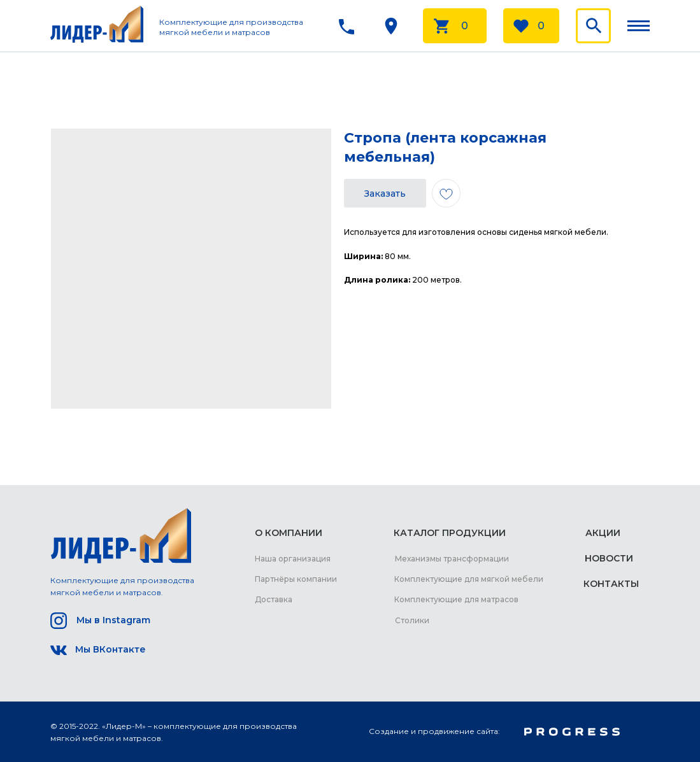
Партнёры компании (296, 579)
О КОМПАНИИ (289, 533)
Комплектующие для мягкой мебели (469, 579)
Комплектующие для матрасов (456, 599)
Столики (412, 620)
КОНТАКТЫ (611, 584)
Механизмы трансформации (452, 559)
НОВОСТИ (609, 558)
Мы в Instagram (113, 620)
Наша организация (293, 559)
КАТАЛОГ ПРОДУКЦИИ (450, 533)
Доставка (274, 599)
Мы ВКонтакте (111, 649)
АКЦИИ (603, 533)
